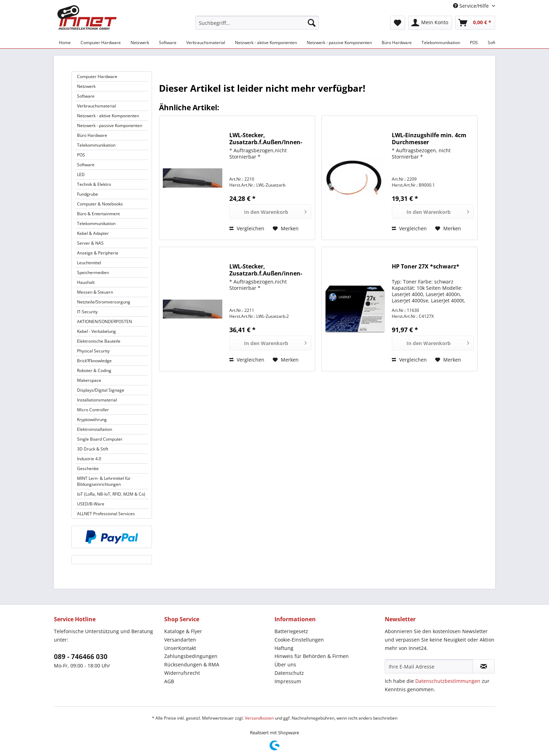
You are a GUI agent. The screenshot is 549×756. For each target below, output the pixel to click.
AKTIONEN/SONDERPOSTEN (105, 321)
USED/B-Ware (91, 504)
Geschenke (88, 468)
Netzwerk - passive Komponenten (110, 125)
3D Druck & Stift (93, 449)
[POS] (474, 43)
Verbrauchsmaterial (96, 106)
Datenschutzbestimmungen (448, 681)
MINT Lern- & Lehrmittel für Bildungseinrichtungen (104, 481)
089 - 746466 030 (81, 657)
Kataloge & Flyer (183, 631)
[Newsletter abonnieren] (484, 666)
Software (86, 96)
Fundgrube (88, 194)
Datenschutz (289, 673)
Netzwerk (86, 86)
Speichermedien (93, 272)
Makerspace (89, 380)
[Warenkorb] (475, 23)
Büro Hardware (92, 135)
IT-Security (87, 312)
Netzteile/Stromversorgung (104, 302)
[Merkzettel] (398, 23)
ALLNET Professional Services (106, 514)
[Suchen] (312, 23)
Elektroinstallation (95, 429)
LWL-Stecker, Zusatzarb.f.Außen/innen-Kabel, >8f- (266, 270)
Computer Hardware (97, 76)
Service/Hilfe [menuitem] (472, 6)
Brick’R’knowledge (94, 361)
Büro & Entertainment (98, 214)
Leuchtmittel (89, 263)
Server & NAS (90, 243)
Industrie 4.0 (89, 459)
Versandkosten (259, 718)
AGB (169, 681)
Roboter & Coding (94, 370)
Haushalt (86, 282)
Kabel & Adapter (93, 233)
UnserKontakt (180, 648)
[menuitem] (257, 26)
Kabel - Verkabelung (96, 331)
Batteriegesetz (291, 631)
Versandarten (180, 640)
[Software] (168, 43)
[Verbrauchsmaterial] (206, 43)
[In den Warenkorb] (270, 212)
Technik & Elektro (94, 184)
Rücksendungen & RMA (192, 664)
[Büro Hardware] (397, 43)
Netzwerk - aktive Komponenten (108, 116)
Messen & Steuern (95, 292)
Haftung (284, 648)
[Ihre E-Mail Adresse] (429, 666)
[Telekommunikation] (441, 43)
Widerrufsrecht (182, 673)
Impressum (288, 681)
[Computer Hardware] (101, 43)
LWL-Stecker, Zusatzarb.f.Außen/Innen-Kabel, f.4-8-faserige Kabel (266, 139)
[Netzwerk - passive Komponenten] (339, 43)
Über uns (285, 664)
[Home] (65, 43)
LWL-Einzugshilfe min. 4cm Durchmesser (429, 139)
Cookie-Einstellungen (299, 640)
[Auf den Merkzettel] (286, 229)
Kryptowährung (92, 419)
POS (81, 155)
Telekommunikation (96, 145)
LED (81, 174)
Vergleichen (247, 228)
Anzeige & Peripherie (98, 253)
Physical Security (93, 351)
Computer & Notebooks (100, 204)
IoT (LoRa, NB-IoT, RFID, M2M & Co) (111, 494)
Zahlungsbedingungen (191, 656)
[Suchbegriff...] (257, 23)
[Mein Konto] (430, 23)
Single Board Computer (100, 439)
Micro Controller (93, 410)
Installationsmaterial (97, 400)
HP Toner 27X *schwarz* (426, 267)
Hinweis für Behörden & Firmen (312, 656)
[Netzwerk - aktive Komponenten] (266, 43)
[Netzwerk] (140, 43)
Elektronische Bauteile (99, 341)
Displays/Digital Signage (101, 390)
